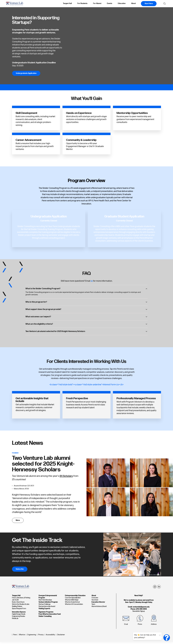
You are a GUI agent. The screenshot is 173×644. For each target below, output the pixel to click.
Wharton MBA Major (72, 602)
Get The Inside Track (37, 542)
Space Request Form (19, 611)
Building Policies (17, 608)
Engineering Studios (19, 618)
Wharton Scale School (72, 604)
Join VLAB (15, 602)
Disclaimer (61, 637)
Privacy (41, 637)
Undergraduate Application (26, 73)
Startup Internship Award (47, 608)
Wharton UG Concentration (74, 606)
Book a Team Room (18, 604)
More (18, 522)
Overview (95, 600)
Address (154, 626)
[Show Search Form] (165, 4)
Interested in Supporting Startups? (36, 20)
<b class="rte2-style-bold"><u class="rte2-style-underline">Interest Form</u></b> (86, 385)
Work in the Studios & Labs (21, 606)
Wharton (22, 637)
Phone (140, 626)
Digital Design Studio (19, 616)
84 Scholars (66, 476)
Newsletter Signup (139, 613)
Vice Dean (95, 602)
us (92, 281)
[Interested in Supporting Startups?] (118, 46)
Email (126, 626)
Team (93, 606)
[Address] (154, 621)
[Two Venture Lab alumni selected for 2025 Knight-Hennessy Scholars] (130, 488)
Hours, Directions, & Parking (21, 600)
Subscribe (20, 571)
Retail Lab (15, 621)
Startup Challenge (45, 606)
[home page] (15, 4)
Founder (15, 453)
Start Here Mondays (45, 602)
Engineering (32, 637)
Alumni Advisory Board (99, 608)
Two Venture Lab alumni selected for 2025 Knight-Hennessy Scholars (43, 464)
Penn (15, 637)
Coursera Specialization (73, 600)
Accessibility (50, 637)
